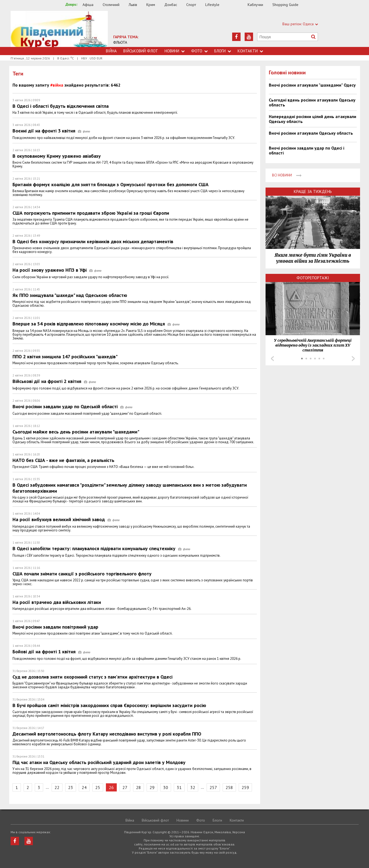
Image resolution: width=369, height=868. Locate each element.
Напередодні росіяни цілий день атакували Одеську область (313, 119)
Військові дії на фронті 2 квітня (54, 381)
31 (179, 787)
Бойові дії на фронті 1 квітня (51, 652)
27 (125, 787)
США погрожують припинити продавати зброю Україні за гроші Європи (91, 213)
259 (245, 787)
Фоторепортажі (313, 278)
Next (353, 359)
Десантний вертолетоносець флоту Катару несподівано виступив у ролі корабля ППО (107, 734)
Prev (272, 359)
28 (138, 787)
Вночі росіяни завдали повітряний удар (55, 627)
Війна (111, 51)
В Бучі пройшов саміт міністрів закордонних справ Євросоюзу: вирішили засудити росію (109, 705)
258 (229, 787)
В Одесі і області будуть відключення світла (61, 106)
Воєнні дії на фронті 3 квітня (51, 131)
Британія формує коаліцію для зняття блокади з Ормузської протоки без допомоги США (111, 184)
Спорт (191, 5)
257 (213, 787)
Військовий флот (141, 51)
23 (71, 787)
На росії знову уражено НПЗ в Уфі (57, 270)
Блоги (223, 51)
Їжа (236, 5)
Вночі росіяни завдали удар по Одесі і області (307, 150)
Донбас (171, 5)
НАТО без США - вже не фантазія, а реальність (63, 460)
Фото (199, 51)
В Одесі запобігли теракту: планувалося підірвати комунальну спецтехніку (101, 548)
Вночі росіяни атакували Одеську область (311, 133)
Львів (133, 5)
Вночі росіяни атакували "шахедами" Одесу (312, 85)
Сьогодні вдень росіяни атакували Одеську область (312, 102)
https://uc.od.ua (59, 29)
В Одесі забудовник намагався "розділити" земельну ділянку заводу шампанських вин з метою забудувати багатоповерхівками (130, 488)
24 (84, 787)
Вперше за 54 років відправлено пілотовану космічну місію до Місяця (96, 324)
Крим (151, 5)
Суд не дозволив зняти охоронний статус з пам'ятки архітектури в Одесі (92, 677)
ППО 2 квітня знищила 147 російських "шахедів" (65, 357)
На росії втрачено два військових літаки (57, 602)
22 (57, 787)
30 (166, 787)
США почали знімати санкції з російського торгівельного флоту (82, 574)
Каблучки (255, 5)
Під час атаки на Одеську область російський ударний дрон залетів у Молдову (99, 762)
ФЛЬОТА (120, 42)
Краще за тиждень (313, 191)
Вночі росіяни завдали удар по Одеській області (72, 406)
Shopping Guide (285, 5)
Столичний (111, 5)
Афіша (88, 5)
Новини (175, 51)
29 (152, 787)
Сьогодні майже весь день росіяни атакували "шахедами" (76, 432)
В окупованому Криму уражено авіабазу (57, 156)
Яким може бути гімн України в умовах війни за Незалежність (313, 258)
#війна (57, 85)
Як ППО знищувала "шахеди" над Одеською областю (70, 295)
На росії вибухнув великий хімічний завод (66, 519)
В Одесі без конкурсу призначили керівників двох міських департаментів (93, 241)
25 (98, 787)
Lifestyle (212, 5)
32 (193, 787)
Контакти (250, 51)
